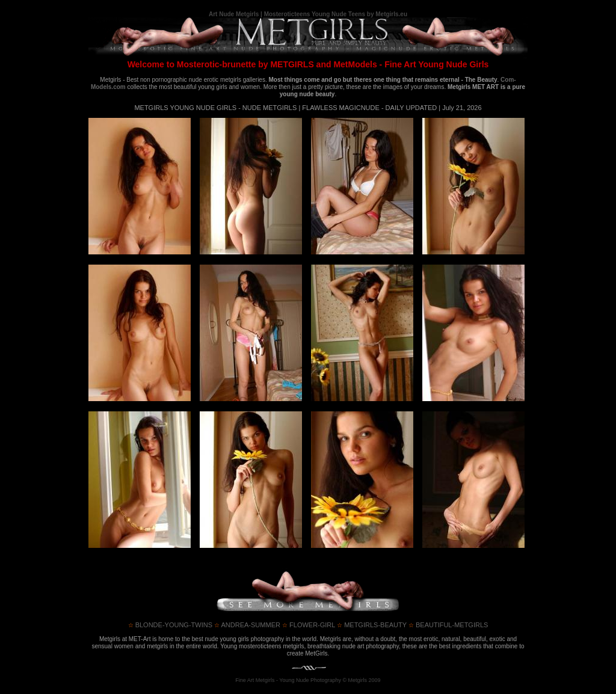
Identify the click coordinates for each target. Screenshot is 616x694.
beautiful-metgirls (448, 625)
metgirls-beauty (372, 625)
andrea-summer (247, 625)
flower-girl (309, 625)
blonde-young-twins (170, 625)
